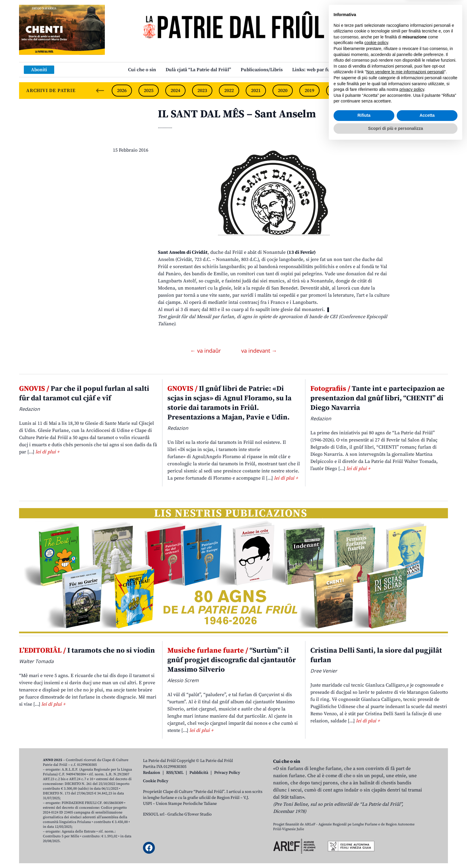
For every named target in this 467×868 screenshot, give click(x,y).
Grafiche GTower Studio (190, 814)
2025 (149, 91)
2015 (417, 91)
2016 (390, 91)
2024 (175, 91)
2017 (363, 91)
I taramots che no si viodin (87, 651)
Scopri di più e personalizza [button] (396, 852)
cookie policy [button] (376, 766)
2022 (229, 91)
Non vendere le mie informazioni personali (405, 795)
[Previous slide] (100, 91)
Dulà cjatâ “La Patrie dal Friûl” (198, 70)
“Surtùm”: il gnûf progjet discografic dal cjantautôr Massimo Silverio (232, 660)
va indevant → (259, 351)
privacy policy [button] (412, 813)
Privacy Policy (227, 773)
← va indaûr (206, 351)
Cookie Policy (156, 781)
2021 (256, 91)
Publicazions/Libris (262, 70)
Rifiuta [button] (364, 839)
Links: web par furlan (316, 70)
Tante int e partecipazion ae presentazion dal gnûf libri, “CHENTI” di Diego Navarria (378, 398)
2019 (309, 91)
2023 (202, 91)
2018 (336, 91)
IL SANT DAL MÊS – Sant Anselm (237, 114)
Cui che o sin (142, 70)
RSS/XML (175, 773)
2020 (283, 91)
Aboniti (39, 70)
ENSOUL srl (154, 814)
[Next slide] (438, 91)
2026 (122, 91)
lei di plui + (47, 452)
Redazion (152, 773)
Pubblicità (199, 773)
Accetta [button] (427, 839)
